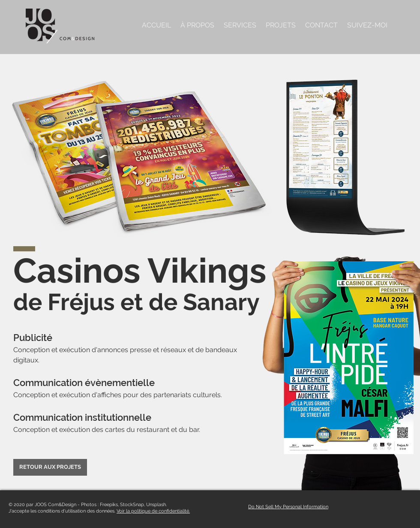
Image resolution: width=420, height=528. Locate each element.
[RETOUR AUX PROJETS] (50, 467)
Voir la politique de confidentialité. (153, 511)
